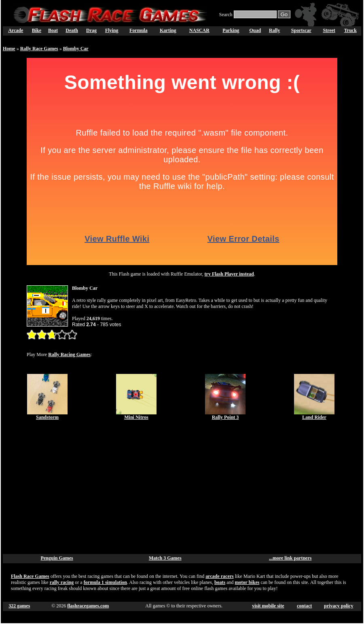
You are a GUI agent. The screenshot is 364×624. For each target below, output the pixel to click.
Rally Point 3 (225, 417)
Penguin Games (57, 558)
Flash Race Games (30, 576)
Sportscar (301, 30)
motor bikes (247, 582)
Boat (53, 30)
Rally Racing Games (69, 354)
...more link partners (290, 558)
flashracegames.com (88, 606)
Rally (274, 30)
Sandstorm (47, 417)
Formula (139, 30)
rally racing (62, 582)
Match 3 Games (165, 558)
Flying (112, 30)
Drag (91, 30)
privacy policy (339, 606)
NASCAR (199, 30)
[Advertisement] (182, 487)
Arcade (16, 30)
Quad (255, 30)
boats (220, 582)
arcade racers (219, 576)
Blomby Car (76, 49)
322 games (19, 606)
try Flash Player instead (229, 274)
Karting (168, 30)
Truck (350, 30)
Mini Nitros (136, 417)
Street (329, 30)
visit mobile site (268, 606)
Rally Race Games (39, 49)
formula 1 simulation (105, 582)
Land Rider (314, 417)
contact (304, 606)
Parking (231, 30)
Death (72, 30)
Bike (37, 30)
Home (9, 49)
